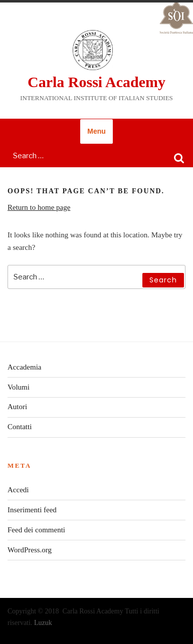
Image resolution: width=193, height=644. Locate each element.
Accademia (24, 367)
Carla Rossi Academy (96, 82)
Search (179, 157)
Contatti (20, 427)
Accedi (18, 490)
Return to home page (39, 207)
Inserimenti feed (32, 510)
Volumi (19, 387)
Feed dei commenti (36, 530)
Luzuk (43, 623)
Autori (17, 407)
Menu (96, 131)
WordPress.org (30, 550)
